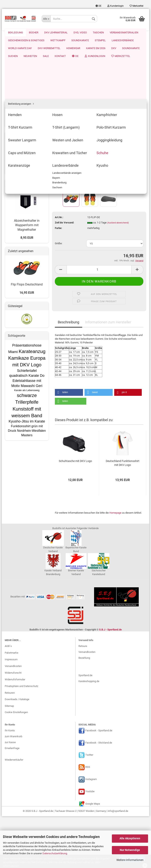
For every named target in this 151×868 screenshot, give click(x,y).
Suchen (92, 32)
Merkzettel (136, 6)
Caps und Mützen (20, 106)
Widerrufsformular (15, 731)
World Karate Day (17, 219)
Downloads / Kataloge (17, 751)
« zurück (61, 50)
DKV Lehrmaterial (18, 149)
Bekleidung (14, 43)
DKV (56, 32)
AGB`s (8, 698)
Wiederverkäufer (14, 812)
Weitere (127, 32)
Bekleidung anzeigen (22, 50)
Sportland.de (85, 727)
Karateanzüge (18, 123)
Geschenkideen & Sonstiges (24, 180)
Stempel (12, 203)
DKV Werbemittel (17, 226)
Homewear (15, 32)
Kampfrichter (18, 67)
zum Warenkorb (13, 788)
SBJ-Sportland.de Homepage (24, 295)
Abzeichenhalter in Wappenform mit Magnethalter (27, 354)
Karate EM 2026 (38, 32)
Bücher (12, 141)
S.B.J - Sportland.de (110, 681)
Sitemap (9, 758)
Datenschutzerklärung (55, 853)
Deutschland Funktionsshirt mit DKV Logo (123, 401)
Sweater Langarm (21, 89)
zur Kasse (10, 794)
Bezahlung (84, 710)
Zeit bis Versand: (64, 160)
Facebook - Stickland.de (99, 795)
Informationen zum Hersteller (108, 260)
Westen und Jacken (22, 95)
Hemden (16, 56)
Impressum (11, 711)
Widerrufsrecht (13, 725)
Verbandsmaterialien (19, 172)
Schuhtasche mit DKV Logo (75, 399)
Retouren (10, 745)
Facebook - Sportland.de (99, 782)
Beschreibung (69, 260)
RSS (88, 819)
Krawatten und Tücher (23, 112)
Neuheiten (110, 32)
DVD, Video (14, 157)
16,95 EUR (27, 421)
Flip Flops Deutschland (27, 413)
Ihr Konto (10, 782)
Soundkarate (73, 32)
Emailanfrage (12, 800)
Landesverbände (20, 129)
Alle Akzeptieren (130, 838)
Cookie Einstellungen (16, 764)
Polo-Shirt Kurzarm (21, 84)
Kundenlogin (116, 6)
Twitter (89, 807)
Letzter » (87, 50)
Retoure (83, 698)
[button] (69, 330)
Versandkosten (13, 718)
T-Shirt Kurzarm (19, 73)
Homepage (115, 450)
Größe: (59, 181)
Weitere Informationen (130, 860)
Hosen (14, 61)
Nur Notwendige (130, 850)
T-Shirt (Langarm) (21, 78)
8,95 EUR (27, 366)
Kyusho (15, 134)
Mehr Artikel (15, 298)
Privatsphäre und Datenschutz (21, 738)
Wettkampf (14, 188)
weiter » (74, 50)
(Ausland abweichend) (118, 160)
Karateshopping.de (89, 733)
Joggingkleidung (20, 101)
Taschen (13, 164)
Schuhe (15, 117)
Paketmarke (12, 705)
